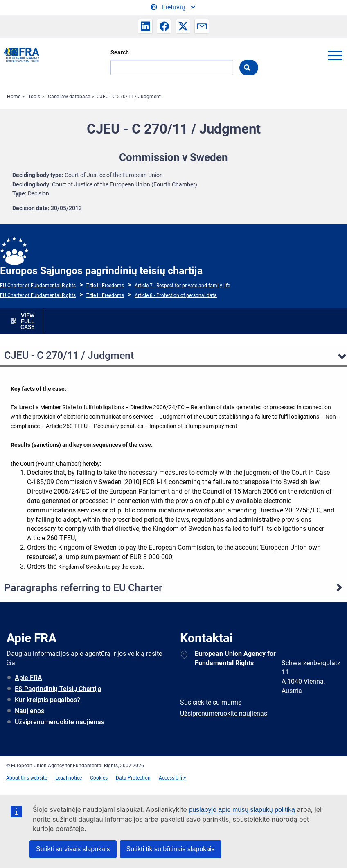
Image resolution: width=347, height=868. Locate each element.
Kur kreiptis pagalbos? (47, 700)
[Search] (172, 68)
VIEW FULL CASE (27, 321)
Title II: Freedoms (105, 286)
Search (120, 52)
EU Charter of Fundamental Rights (38, 286)
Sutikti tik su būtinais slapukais (171, 849)
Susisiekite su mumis (211, 702)
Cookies (99, 778)
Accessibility (172, 778)
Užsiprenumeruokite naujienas (60, 722)
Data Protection (133, 778)
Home (14, 97)
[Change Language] (173, 7)
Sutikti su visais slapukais (73, 849)
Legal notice (69, 778)
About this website (27, 778)
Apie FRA (28, 678)
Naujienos (29, 711)
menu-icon (335, 55)
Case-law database (69, 97)
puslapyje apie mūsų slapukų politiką (242, 810)
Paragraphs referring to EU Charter (83, 588)
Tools (34, 97)
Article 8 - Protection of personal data (176, 295)
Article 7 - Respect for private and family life (182, 286)
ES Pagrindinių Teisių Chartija (58, 689)
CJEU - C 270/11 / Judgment (129, 97)
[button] (145, 26)
